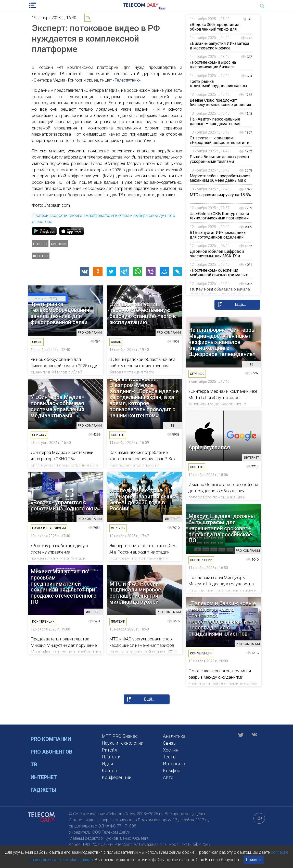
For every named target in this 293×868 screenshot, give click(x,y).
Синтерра (59, 244)
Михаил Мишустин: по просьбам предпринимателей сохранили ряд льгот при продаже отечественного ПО (63, 587)
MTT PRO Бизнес (120, 736)
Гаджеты (43, 790)
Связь (169, 743)
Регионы (40, 244)
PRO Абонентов (52, 752)
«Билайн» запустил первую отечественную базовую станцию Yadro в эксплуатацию (143, 313)
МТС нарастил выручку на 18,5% (220, 195)
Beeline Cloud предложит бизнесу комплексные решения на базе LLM (220, 105)
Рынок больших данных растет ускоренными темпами (220, 159)
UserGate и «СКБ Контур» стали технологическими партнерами (219, 216)
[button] (85, 272)
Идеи (107, 764)
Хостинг (172, 750)
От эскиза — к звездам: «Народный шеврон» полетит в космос (220, 142)
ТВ (34, 765)
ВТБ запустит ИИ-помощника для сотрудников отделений (218, 235)
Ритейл (109, 750)
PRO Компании (51, 739)
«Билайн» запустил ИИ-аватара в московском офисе (219, 46)
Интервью (174, 764)
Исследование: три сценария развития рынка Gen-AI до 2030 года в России (143, 500)
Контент (41, 256)
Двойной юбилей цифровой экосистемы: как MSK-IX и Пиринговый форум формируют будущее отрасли (221, 258)
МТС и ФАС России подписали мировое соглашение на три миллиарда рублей (135, 593)
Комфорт (173, 771)
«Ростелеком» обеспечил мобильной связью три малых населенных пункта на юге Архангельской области (219, 277)
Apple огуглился (209, 448)
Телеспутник (127, 80)
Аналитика (174, 736)
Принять (254, 860)
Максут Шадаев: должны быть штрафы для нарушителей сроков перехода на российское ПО (222, 528)
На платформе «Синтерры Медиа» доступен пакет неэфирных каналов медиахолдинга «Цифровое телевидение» (222, 342)
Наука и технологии (123, 743)
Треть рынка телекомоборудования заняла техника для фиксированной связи (218, 88)
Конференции (117, 777)
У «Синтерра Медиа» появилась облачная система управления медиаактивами (58, 406)
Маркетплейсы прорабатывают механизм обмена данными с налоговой (220, 180)
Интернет (44, 777)
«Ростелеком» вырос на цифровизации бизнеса (213, 65)
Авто (168, 777)
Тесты (170, 757)
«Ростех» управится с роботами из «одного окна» (66, 506)
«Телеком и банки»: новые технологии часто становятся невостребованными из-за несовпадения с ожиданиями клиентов (223, 619)
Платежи (111, 757)
